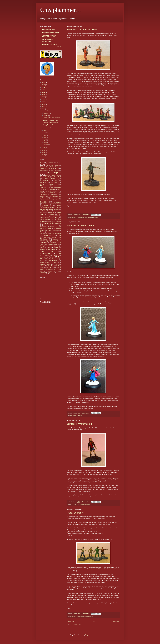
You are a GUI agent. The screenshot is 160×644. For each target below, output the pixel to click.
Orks (41, 232)
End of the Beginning (51, 196)
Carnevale (54, 182)
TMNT (42, 261)
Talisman (56, 255)
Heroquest (43, 213)
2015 (44, 109)
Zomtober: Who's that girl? (80, 424)
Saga (51, 244)
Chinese (47, 188)
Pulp (59, 235)
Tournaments (52, 261)
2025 (44, 85)
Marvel (58, 221)
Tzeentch (55, 262)
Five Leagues (57, 202)
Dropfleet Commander (52, 191)
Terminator (43, 257)
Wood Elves (50, 271)
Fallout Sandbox (55, 198)
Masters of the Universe (52, 223)
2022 (44, 92)
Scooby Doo (43, 246)
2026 (44, 83)
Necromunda (43, 227)
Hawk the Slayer (45, 211)
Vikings (42, 266)
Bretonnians (44, 180)
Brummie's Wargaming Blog (51, 32)
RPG (46, 244)
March (45, 142)
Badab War (44, 169)
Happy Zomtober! (75, 513)
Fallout (44, 198)
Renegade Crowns (56, 241)
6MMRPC (74, 217)
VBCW (56, 264)
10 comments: (85, 413)
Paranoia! (46, 234)
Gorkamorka (44, 209)
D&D (52, 188)
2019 (44, 99)
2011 (44, 155)
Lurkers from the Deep (47, 220)
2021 (44, 95)
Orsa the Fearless (51, 232)
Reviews (44, 242)
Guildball (51, 209)
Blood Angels (45, 177)
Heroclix (56, 211)
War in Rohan (50, 268)
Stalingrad (43, 250)
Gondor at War (55, 208)
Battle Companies (55, 170)
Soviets (56, 248)
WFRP (42, 271)
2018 (44, 102)
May (45, 138)
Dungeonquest (44, 195)
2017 (44, 104)
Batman (79, 217)
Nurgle (49, 228)
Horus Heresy (50, 214)
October (46, 116)
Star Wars (51, 250)
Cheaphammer (45, 186)
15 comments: (85, 215)
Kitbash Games (45, 218)
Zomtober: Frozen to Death (80, 225)
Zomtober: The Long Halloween (82, 30)
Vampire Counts (45, 264)
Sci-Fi (57, 244)
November (47, 113)
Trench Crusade (44, 262)
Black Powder (56, 175)
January (46, 145)
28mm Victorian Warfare (49, 29)
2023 (44, 90)
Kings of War (55, 216)
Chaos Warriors (47, 184)
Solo (48, 248)
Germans (58, 206)
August (46, 130)
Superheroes (84, 217)
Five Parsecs (46, 204)
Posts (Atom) (78, 624)
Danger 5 (45, 189)
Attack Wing (51, 167)
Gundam (57, 209)
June (45, 135)
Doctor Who (77, 504)
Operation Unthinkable (82, 616)
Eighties (42, 196)
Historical (52, 213)
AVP (58, 167)
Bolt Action (50, 179)
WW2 (58, 271)
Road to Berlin (53, 243)
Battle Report (43, 173)
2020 (44, 97)
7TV (72, 504)
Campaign (44, 182)
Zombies (90, 217)
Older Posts (116, 621)
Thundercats (55, 259)
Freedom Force (48, 206)
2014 (44, 148)
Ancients (43, 167)
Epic (60, 196)
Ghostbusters (46, 208)
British (56, 181)
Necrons (52, 227)
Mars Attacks (51, 221)
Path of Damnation (56, 234)
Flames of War (56, 204)
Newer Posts (71, 621)
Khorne (47, 216)
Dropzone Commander (48, 193)
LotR (55, 218)
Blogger (87, 635)
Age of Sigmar (55, 165)
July (45, 133)
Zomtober (95, 217)
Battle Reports (54, 173)
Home (94, 621)
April (45, 140)
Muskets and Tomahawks (51, 225)
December (47, 111)
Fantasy (44, 202)
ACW (47, 165)
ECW (58, 195)
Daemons (58, 188)
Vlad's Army (51, 266)
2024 (44, 87)
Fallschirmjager (55, 200)
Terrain (52, 257)
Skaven (42, 248)
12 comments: (85, 502)
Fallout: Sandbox (45, 200)
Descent (52, 189)
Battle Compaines (44, 170)
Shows (57, 246)
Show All (59, 47)
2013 (44, 150)
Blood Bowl (57, 177)
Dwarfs (52, 195)
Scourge (51, 246)
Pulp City (46, 237)
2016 (44, 106)
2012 (44, 152)
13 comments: (85, 614)
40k (41, 163)
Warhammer (52, 269)
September (47, 128)
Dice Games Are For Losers (50, 44)
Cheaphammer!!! (61, 10)
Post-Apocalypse (48, 235)
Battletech (48, 175)
